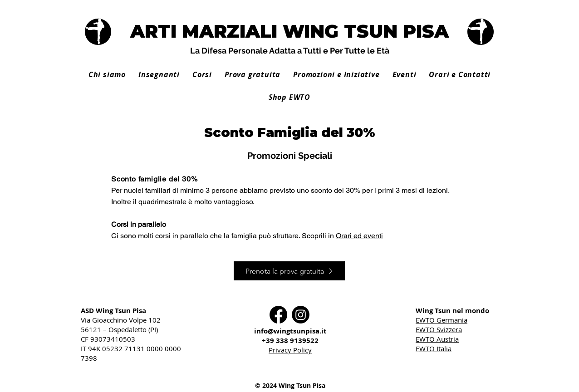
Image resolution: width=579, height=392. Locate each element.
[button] (159, 74)
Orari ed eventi (359, 236)
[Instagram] (301, 315)
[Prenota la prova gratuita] (289, 271)
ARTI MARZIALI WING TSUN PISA (289, 31)
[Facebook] (278, 315)
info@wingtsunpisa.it (290, 331)
